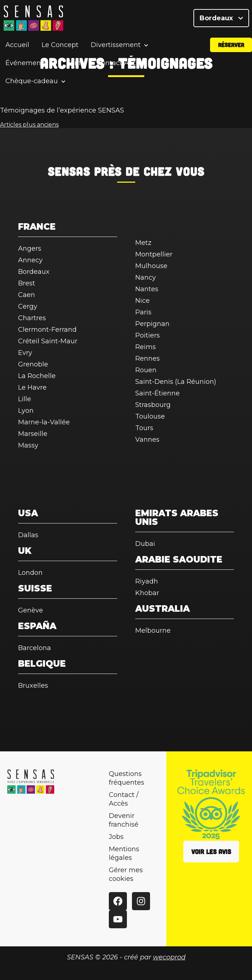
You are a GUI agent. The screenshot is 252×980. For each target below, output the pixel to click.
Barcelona (35, 648)
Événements (26, 63)
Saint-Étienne (157, 393)
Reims (146, 347)
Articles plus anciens (29, 125)
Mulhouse (151, 266)
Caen (27, 295)
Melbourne (153, 631)
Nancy (146, 277)
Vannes (147, 440)
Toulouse (150, 416)
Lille (25, 399)
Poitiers (148, 335)
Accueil (17, 45)
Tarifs (75, 63)
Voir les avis (211, 852)
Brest (27, 283)
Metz (143, 243)
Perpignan (152, 324)
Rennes (148, 359)
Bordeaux (221, 18)
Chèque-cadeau (32, 81)
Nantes (147, 289)
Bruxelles (33, 686)
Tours (144, 428)
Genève (31, 610)
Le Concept (60, 45)
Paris (143, 312)
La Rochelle (37, 376)
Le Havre (32, 387)
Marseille (33, 434)
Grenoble (33, 364)
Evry (25, 353)
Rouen (146, 370)
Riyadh (147, 581)
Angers (30, 249)
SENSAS (69, 171)
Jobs (116, 837)
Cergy (28, 306)
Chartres (32, 318)
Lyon (26, 411)
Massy (28, 445)
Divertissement (116, 45)
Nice (142, 301)
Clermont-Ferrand (47, 330)
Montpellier (154, 254)
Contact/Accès (120, 63)
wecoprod (169, 957)
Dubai (145, 544)
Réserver (231, 45)
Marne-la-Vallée (44, 422)
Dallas (28, 535)
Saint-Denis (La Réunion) (176, 382)
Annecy (30, 260)
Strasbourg (153, 405)
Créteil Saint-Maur (48, 341)
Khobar (147, 593)
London (30, 573)
